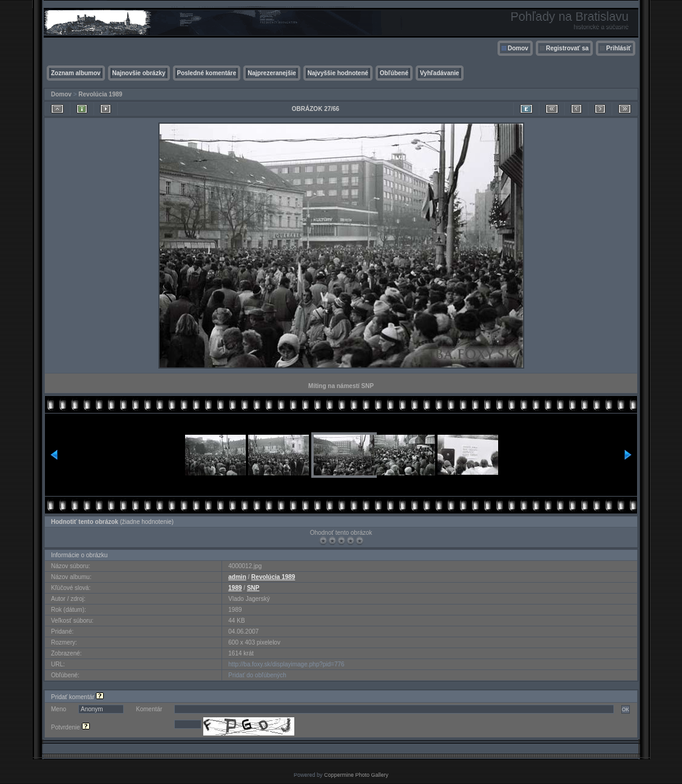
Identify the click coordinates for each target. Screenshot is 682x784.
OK (626, 709)
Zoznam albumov (76, 73)
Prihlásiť (619, 48)
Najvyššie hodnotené (338, 73)
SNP (253, 588)
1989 (235, 588)
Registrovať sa (567, 48)
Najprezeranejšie (272, 73)
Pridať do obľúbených (257, 675)
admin (237, 577)
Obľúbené (394, 73)
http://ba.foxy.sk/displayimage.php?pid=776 (286, 664)
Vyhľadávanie (440, 73)
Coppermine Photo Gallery (356, 775)
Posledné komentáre (207, 73)
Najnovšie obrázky (139, 73)
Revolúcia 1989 (100, 94)
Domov (518, 48)
